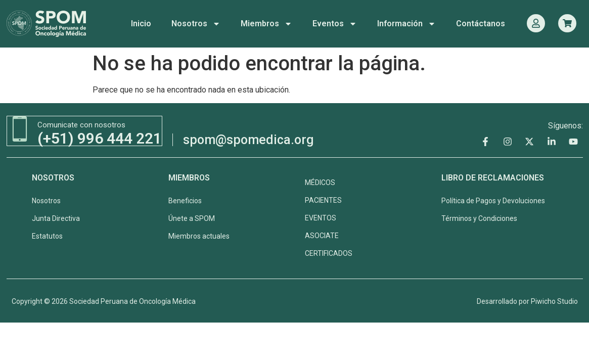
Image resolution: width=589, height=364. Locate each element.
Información (406, 24)
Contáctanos (481, 24)
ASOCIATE (322, 235)
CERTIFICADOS (329, 252)
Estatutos (47, 235)
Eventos (335, 24)
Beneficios (185, 200)
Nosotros (196, 24)
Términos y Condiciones (479, 217)
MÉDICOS (320, 181)
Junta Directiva (56, 217)
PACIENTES (323, 199)
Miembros (266, 24)
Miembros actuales (199, 235)
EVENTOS (321, 217)
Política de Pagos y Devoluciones (493, 200)
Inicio (141, 24)
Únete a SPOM (192, 217)
